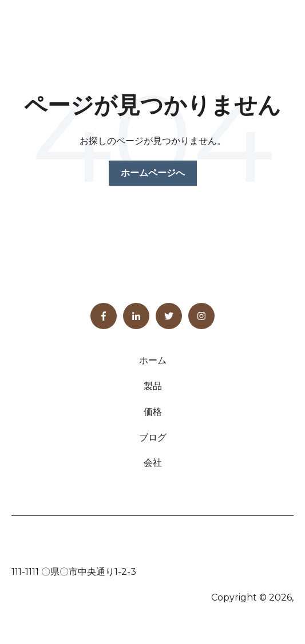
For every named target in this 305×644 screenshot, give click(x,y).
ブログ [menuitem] (153, 437)
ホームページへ (153, 173)
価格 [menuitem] (153, 412)
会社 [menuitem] (153, 463)
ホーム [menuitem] (153, 360)
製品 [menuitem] (153, 386)
